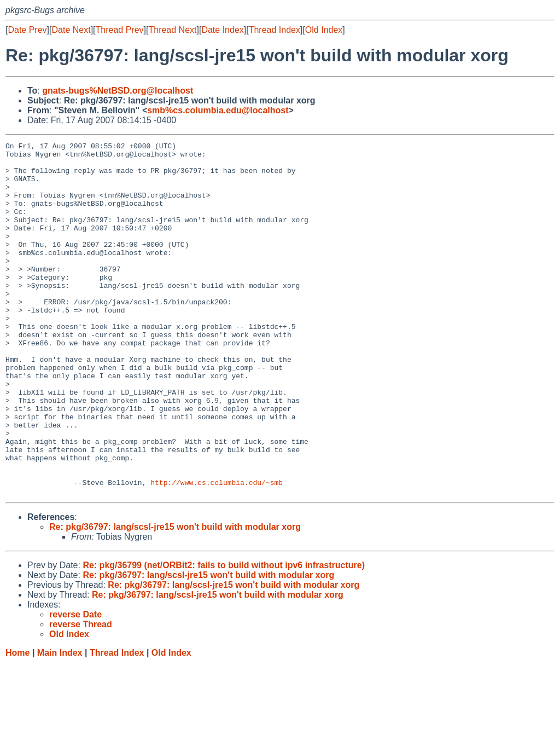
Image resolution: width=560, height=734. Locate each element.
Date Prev (27, 30)
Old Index (324, 30)
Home (17, 723)
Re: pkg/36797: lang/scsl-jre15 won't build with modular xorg (175, 597)
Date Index (222, 30)
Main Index (60, 723)
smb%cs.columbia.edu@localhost (218, 110)
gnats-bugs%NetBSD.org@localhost (118, 91)
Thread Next (172, 30)
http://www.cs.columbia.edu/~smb (217, 551)
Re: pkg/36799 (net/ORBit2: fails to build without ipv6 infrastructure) (224, 636)
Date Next (71, 30)
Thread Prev (120, 30)
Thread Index (275, 30)
